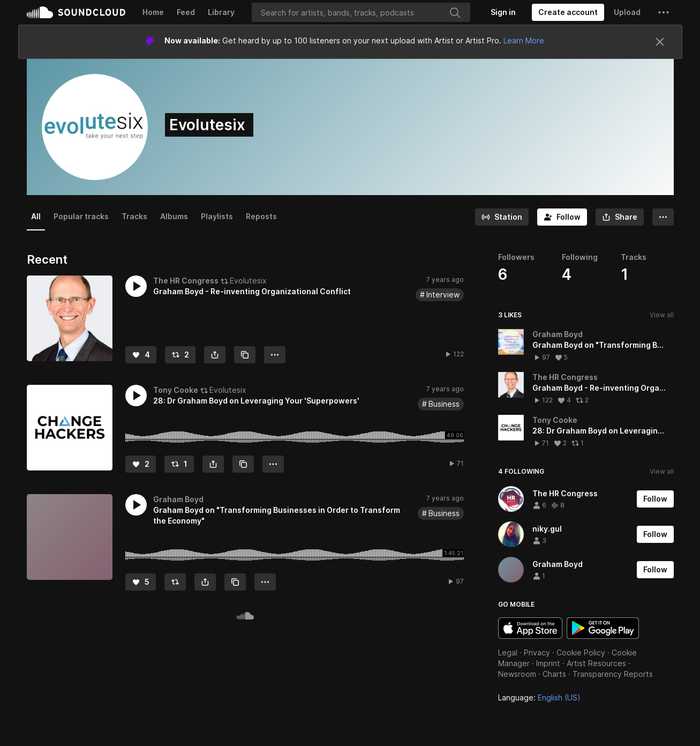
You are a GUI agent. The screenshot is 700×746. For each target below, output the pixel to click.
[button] (664, 12)
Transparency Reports (613, 674)
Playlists (217, 216)
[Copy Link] (245, 355)
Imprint (548, 663)
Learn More (524, 40)
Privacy (537, 652)
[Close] (660, 42)
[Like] (141, 355)
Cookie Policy (581, 652)
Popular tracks (81, 216)
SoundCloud (76, 12)
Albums (174, 216)
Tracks (134, 216)
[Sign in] (503, 12)
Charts (554, 674)
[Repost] (180, 355)
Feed (186, 12)
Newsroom (517, 674)
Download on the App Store (530, 628)
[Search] (361, 12)
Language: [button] (539, 697)
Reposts (261, 216)
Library (221, 12)
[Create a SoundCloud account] (568, 12)
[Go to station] (502, 217)
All (36, 216)
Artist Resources (596, 663)
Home (153, 12)
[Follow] (562, 217)
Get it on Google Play (603, 628)
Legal (508, 652)
